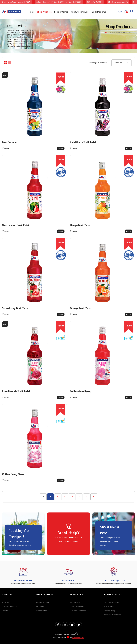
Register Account (42, 602)
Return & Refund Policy (112, 615)
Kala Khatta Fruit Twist (83, 142)
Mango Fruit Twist (80, 225)
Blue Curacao (10, 142)
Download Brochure (9, 606)
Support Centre (42, 611)
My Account (40, 606)
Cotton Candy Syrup (14, 474)
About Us (5, 602)
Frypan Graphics (78, 638)
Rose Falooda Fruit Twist (16, 391)
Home (107, 33)
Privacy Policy (109, 606)
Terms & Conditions (111, 602)
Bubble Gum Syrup (81, 391)
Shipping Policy (109, 611)
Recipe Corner (75, 602)
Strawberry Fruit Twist (15, 308)
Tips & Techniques (77, 606)
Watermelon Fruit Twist (16, 225)
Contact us (6, 611)
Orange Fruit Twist (81, 308)
